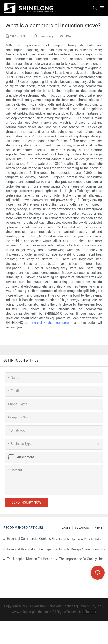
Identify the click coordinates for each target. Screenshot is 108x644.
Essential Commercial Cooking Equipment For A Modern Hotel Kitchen (31, 539)
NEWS (98, 528)
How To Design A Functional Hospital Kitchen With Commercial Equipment (82, 549)
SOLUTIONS (82, 528)
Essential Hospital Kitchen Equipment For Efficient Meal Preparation (30, 549)
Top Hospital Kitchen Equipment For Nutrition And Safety (30, 559)
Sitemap (90, 612)
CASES (66, 528)
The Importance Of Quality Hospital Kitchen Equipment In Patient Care (82, 559)
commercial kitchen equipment (48, 323)
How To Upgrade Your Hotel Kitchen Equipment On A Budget (82, 539)
